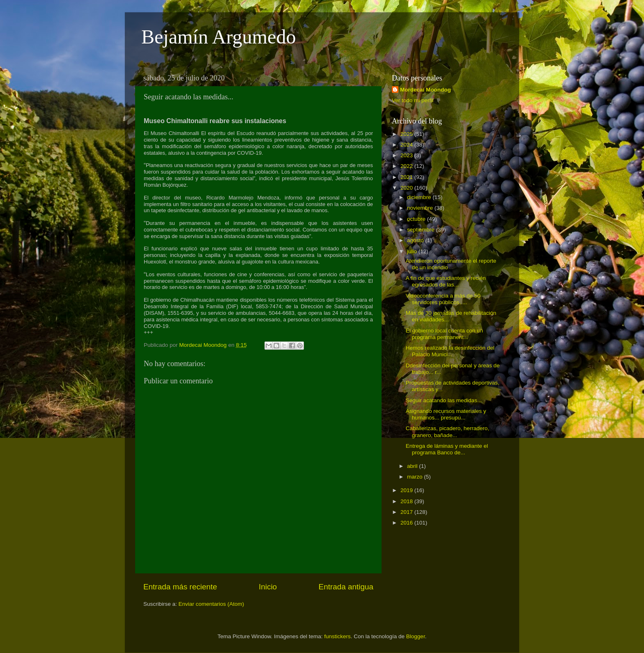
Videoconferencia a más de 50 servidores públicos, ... (443, 299)
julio (413, 251)
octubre (417, 219)
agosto (416, 240)
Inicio (268, 587)
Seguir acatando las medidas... (444, 400)
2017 (407, 512)
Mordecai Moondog (425, 90)
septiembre (422, 230)
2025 (407, 134)
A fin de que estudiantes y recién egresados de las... (446, 281)
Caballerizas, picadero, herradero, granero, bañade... (447, 432)
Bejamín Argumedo (218, 37)
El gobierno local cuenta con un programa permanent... (444, 334)
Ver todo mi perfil (413, 100)
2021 (407, 177)
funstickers (337, 636)
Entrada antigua (346, 587)
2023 (407, 155)
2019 (407, 490)
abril (413, 466)
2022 (407, 166)
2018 (407, 501)
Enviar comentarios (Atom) (212, 604)
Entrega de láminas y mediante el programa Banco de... (447, 449)
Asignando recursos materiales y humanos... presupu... (446, 414)
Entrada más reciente (180, 587)
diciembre (420, 197)
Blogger (416, 636)
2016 (407, 523)
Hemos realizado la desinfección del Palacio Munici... (450, 351)
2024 (407, 145)
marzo (415, 477)
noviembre (421, 208)
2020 (407, 188)
